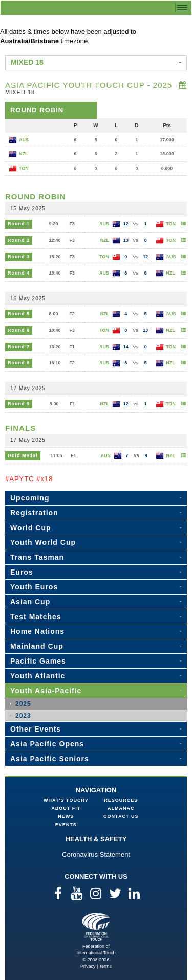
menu (182, 7)
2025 (23, 704)
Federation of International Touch (96, 927)
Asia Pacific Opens (47, 744)
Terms (106, 966)
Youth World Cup (43, 542)
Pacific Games (38, 661)
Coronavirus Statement (96, 854)
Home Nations (37, 631)
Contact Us (121, 816)
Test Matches (36, 617)
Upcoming (30, 498)
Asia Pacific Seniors (50, 759)
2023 (23, 716)
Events (66, 825)
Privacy (88, 966)
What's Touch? (66, 800)
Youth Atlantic (38, 676)
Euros (22, 572)
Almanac (121, 808)
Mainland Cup (37, 646)
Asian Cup (30, 602)
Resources (121, 800)
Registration (34, 513)
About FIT (66, 808)
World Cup (31, 528)
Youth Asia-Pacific (46, 691)
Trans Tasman (37, 557)
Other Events (36, 729)
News (66, 816)
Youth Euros (34, 587)
